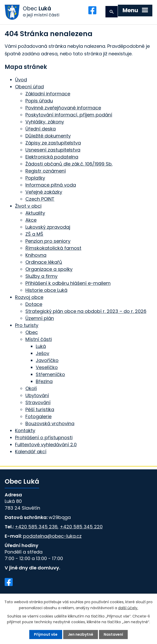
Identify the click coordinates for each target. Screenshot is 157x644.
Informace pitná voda (51, 185)
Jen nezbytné (81, 634)
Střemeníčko (50, 375)
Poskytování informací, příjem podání (69, 115)
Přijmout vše (46, 634)
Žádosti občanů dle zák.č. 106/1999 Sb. (69, 164)
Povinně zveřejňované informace (63, 108)
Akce (31, 220)
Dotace (34, 304)
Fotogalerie (38, 417)
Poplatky (35, 178)
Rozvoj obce (29, 297)
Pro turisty (27, 326)
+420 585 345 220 (81, 527)
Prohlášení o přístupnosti (44, 438)
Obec (32, 333)
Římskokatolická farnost (53, 248)
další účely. (128, 608)
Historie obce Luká (46, 290)
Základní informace (48, 94)
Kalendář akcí (31, 452)
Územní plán (40, 318)
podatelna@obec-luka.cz (52, 536)
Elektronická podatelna (52, 157)
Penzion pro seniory (48, 241)
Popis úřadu (39, 101)
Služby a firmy (41, 276)
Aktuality (35, 213)
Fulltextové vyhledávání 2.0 (46, 445)
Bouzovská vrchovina (50, 424)
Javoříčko (47, 361)
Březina (44, 382)
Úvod (21, 80)
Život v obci (28, 206)
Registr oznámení (46, 171)
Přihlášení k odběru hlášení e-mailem (68, 283)
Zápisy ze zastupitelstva (53, 143)
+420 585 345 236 (36, 527)
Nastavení (113, 634)
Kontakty (25, 431)
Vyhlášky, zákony (45, 122)
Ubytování (37, 396)
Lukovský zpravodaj (48, 227)
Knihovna (36, 255)
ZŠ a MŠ (34, 234)
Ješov (42, 354)
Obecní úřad (29, 87)
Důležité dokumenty (48, 136)
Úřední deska (41, 129)
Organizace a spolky (49, 269)
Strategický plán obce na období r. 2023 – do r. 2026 (86, 311)
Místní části (39, 340)
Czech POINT (40, 199)
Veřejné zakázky (44, 192)
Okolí (31, 389)
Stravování (38, 403)
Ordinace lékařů (44, 262)
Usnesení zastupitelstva (53, 150)
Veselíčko (47, 368)
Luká (41, 347)
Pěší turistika (40, 410)
